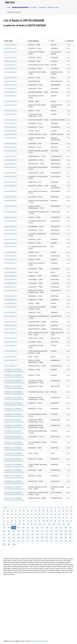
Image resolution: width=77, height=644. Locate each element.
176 (47, 541)
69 (59, 518)
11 (43, 508)
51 (59, 514)
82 (40, 521)
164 (61, 538)
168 (9, 541)
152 (4, 538)
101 (45, 524)
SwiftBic (10, 3)
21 (12, 511)
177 (51, 541)
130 (42, 531)
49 (51, 514)
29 (43, 511)
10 (39, 508)
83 (43, 521)
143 (33, 534)
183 (9, 544)
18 (71, 508)
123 (9, 531)
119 (61, 528)
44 (32, 514)
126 (23, 531)
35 (67, 511)
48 (47, 514)
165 (66, 538)
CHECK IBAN (42, 7)
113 (33, 528)
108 (9, 528)
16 (63, 508)
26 (32, 511)
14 (55, 508)
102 (49, 524)
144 (37, 534)
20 (8, 511)
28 (40, 511)
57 (12, 518)
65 (43, 518)
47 (43, 514)
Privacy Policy (43, 641)
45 (36, 514)
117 (51, 528)
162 (51, 538)
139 (14, 534)
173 (33, 541)
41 (20, 514)
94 (16, 524)
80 (32, 521)
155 (18, 538)
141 (23, 534)
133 (56, 531)
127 (28, 531)
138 (9, 534)
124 (14, 531)
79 (28, 521)
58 (16, 518)
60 (24, 518)
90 (71, 521)
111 (23, 528)
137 (4, 534)
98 (32, 524)
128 (33, 531)
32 (55, 511)
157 (28, 538)
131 (47, 531)
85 (51, 521)
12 (47, 508)
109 (14, 528)
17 (67, 508)
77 (20, 521)
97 (28, 524)
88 (63, 521)
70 (63, 518)
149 (61, 534)
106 (68, 524)
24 (24, 511)
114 (37, 528)
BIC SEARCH (34, 7)
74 (8, 521)
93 (12, 524)
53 (67, 514)
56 (8, 518)
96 (24, 524)
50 (55, 514)
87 (59, 521)
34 (63, 511)
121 (70, 528)
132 (51, 531)
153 (9, 538)
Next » (14, 544)
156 (23, 538)
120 (66, 528)
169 (14, 541)
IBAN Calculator (53, 7)
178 (56, 541)
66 (47, 518)
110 (18, 528)
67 (51, 518)
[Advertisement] (39, 32)
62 (32, 518)
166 (70, 538)
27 (36, 511)
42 (24, 514)
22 (16, 511)
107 (4, 528)
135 (66, 531)
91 (4, 524)
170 (18, 541)
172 (28, 541)
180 (66, 541)
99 (36, 524)
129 (37, 531)
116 (47, 528)
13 (51, 508)
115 (42, 528)
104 (59, 524)
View (69, 45)
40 (16, 514)
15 (59, 508)
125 (18, 531)
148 (56, 534)
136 (70, 531)
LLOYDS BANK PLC (11, 45)
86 (55, 521)
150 (66, 534)
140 (18, 534)
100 (40, 524)
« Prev (5, 508)
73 (4, 521)
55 (4, 518)
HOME (9, 7)
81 (36, 521)
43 (28, 514)
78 (24, 521)
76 (16, 521)
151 (70, 534)
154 (14, 538)
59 (20, 518)
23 (20, 511)
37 (4, 514)
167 (4, 541)
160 (42, 538)
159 (37, 538)
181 (70, 541)
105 (63, 524)
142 (28, 534)
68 (55, 518)
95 (20, 524)
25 (28, 511)
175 (42, 541)
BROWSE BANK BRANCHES (20, 7)
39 (12, 514)
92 (8, 524)
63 (36, 518)
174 (37, 541)
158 (33, 538)
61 (28, 518)
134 (61, 531)
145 (42, 534)
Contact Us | (35, 641)
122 (4, 531)
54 (71, 514)
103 (54, 524)
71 (67, 518)
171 (23, 541)
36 (71, 511)
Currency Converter (14, 12)
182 (4, 544)
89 (67, 521)
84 (47, 521)
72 (71, 518)
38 (8, 514)
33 (59, 511)
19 (4, 511)
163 (56, 538)
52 (63, 514)
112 (28, 528)
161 (47, 538)
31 (51, 511)
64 (40, 518)
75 (12, 521)
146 (47, 534)
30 (47, 511)
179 (61, 541)
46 (40, 514)
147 (51, 534)
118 (56, 528)
